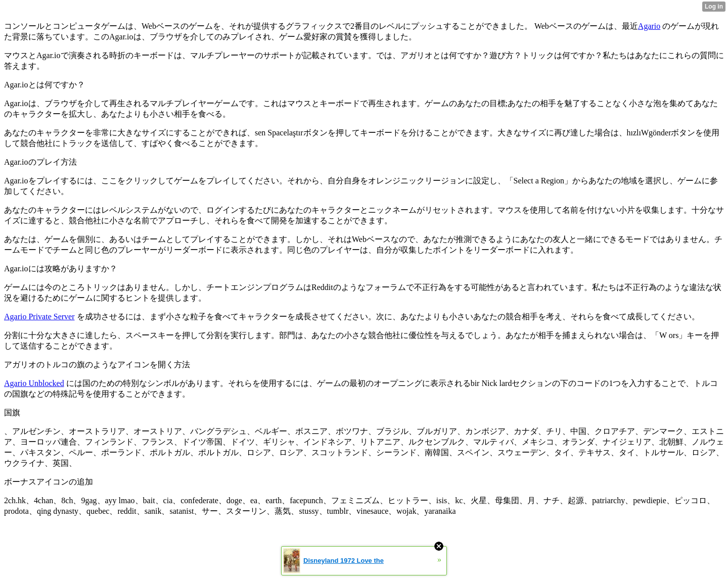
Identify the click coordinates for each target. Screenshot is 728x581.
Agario (649, 26)
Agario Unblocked (34, 383)
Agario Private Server (39, 317)
